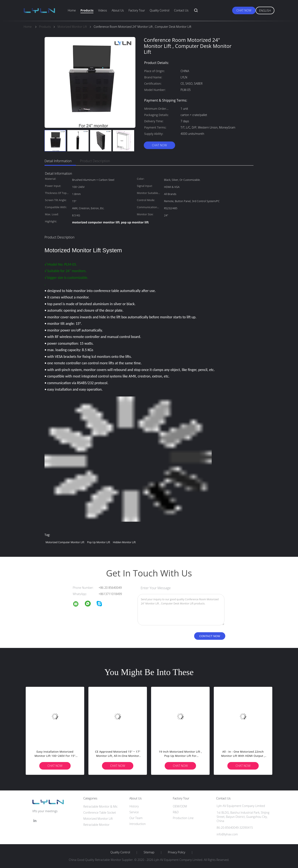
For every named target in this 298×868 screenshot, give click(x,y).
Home (72, 10)
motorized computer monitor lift (65, 542)
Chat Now (244, 10)
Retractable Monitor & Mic (101, 806)
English (265, 11)
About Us (118, 10)
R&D (176, 812)
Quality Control (159, 10)
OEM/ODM (180, 806)
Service (134, 812)
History (134, 806)
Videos (103, 10)
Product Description (95, 161)
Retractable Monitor (96, 825)
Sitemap (149, 852)
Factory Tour (137, 10)
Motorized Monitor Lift (98, 819)
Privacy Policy (176, 852)
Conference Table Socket (100, 813)
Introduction (138, 824)
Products (87, 10)
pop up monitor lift (99, 542)
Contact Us (181, 10)
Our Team (136, 818)
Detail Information (58, 161)
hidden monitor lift (124, 542)
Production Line (183, 818)
